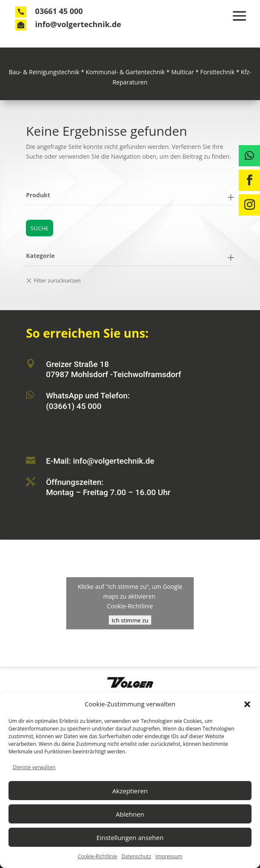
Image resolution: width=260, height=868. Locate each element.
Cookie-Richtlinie (97, 856)
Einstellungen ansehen (130, 837)
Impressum (169, 856)
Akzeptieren (130, 791)
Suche (40, 228)
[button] (247, 704)
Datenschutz (136, 856)
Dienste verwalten (34, 767)
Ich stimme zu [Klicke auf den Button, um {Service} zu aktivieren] (130, 620)
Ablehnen (130, 814)
